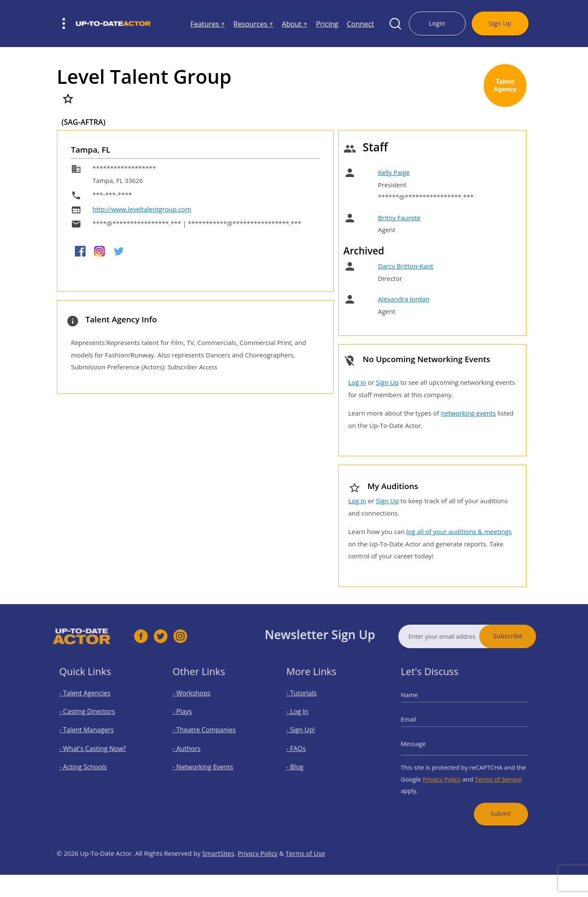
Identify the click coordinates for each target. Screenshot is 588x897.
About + (295, 24)
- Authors (193, 748)
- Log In (304, 717)
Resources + (253, 24)
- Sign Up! (307, 733)
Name (420, 704)
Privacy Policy (446, 773)
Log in (357, 382)
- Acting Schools (87, 763)
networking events (468, 413)
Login (437, 23)
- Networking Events (207, 763)
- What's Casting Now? (95, 748)
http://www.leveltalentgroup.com (142, 209)
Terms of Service (492, 773)
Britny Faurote (399, 218)
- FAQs (303, 748)
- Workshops (197, 702)
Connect (360, 24)
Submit (494, 801)
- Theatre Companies (207, 733)
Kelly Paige (394, 172)
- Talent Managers (90, 733)
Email (419, 724)
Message (423, 744)
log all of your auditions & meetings (459, 531)
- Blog (303, 763)
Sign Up (500, 23)
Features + (208, 24)
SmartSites (218, 872)
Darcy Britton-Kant (406, 266)
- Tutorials (308, 702)
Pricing (327, 24)
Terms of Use (305, 872)
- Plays (190, 717)
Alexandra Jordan (404, 299)
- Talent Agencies (89, 702)
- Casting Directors (91, 717)
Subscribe (527, 636)
